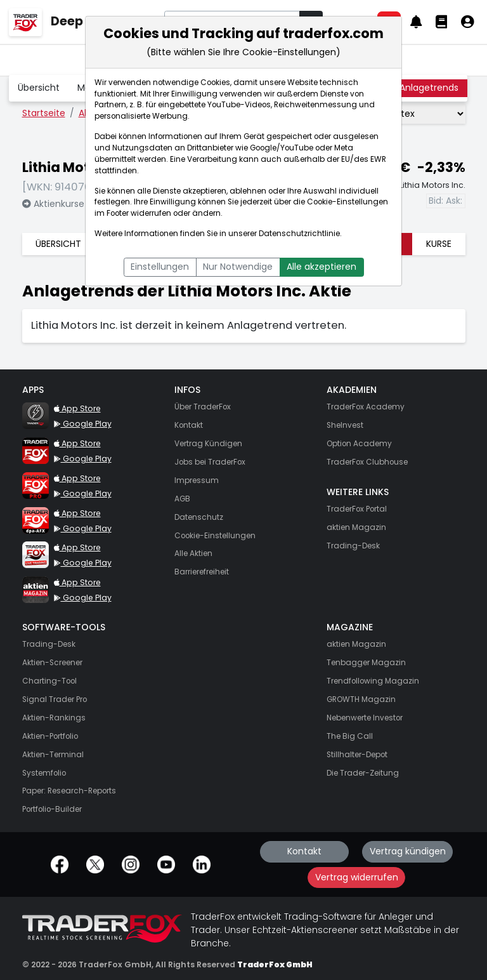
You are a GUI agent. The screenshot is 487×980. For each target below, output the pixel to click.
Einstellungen (160, 267)
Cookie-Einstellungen (347, 202)
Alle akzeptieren (321, 267)
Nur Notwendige (238, 267)
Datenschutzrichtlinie (299, 234)
